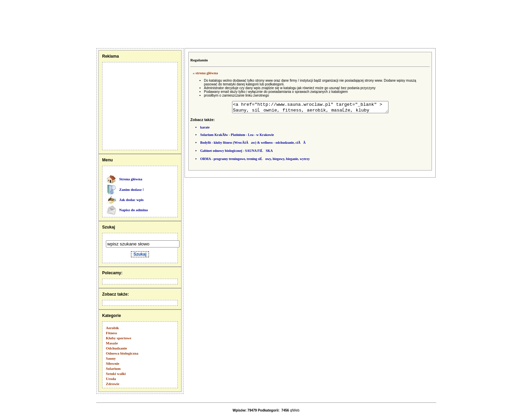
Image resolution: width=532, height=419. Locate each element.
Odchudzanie (116, 348)
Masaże (112, 343)
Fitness (111, 333)
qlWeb (294, 410)
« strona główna (205, 73)
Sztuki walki (116, 374)
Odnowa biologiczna (122, 353)
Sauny (111, 358)
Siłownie (113, 363)
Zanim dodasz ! (131, 189)
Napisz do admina (133, 210)
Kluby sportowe (119, 338)
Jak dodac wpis (131, 200)
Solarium (113, 368)
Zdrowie (113, 384)
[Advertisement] (35, 24)
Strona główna (131, 179)
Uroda (111, 379)
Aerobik (112, 328)
